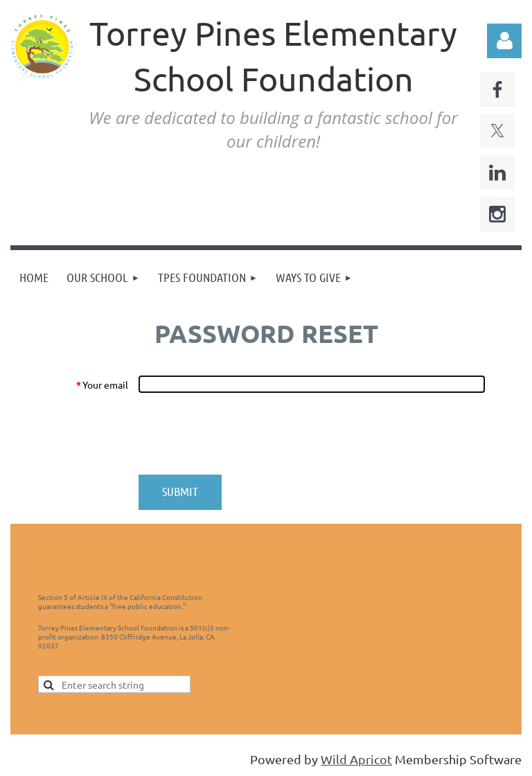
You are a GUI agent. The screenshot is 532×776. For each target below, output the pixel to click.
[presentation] (243, 434)
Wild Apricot (356, 759)
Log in (504, 41)
